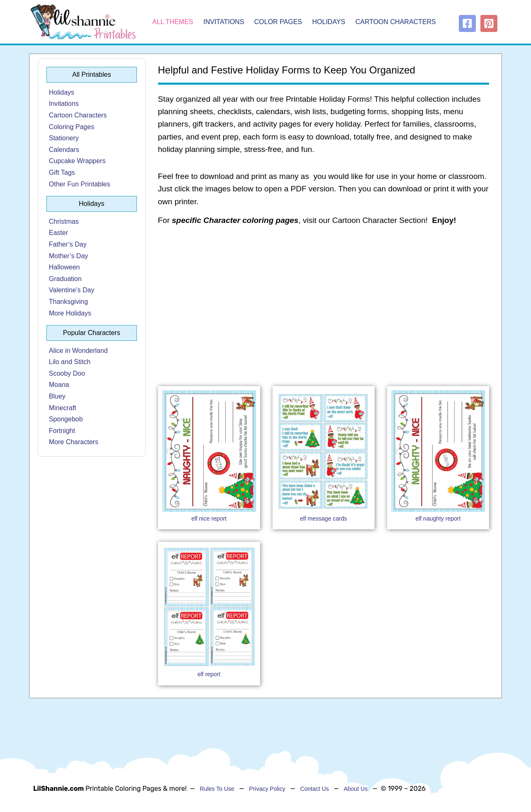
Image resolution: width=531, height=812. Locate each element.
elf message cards (324, 519)
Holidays (329, 22)
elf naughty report (438, 519)
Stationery (64, 138)
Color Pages (278, 22)
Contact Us (314, 789)
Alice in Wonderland (78, 351)
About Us (356, 789)
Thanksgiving (68, 302)
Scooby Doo (67, 373)
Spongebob (66, 419)
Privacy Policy (267, 789)
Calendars (64, 150)
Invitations (224, 22)
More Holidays (70, 313)
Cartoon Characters (396, 22)
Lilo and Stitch (70, 362)
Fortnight (62, 431)
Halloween (65, 267)
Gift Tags (62, 172)
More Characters (74, 442)
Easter (58, 233)
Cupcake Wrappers (77, 161)
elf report (209, 674)
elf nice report (209, 519)
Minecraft (63, 408)
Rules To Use (217, 789)
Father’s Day (68, 244)
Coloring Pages (72, 127)
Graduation (65, 279)
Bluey (57, 396)
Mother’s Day (69, 256)
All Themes (173, 22)
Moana (59, 385)
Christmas (64, 221)
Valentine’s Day (72, 290)
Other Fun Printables (80, 184)
